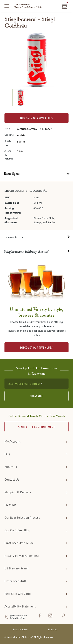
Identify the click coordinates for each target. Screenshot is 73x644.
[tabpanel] (36, 206)
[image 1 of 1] (20, 98)
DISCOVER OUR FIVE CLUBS (36, 348)
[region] (37, 60)
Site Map (52, 630)
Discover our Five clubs (36, 118)
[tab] (36, 174)
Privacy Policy (20, 630)
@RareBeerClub (17, 618)
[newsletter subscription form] (36, 384)
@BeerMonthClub (18, 616)
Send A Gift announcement (37, 427)
